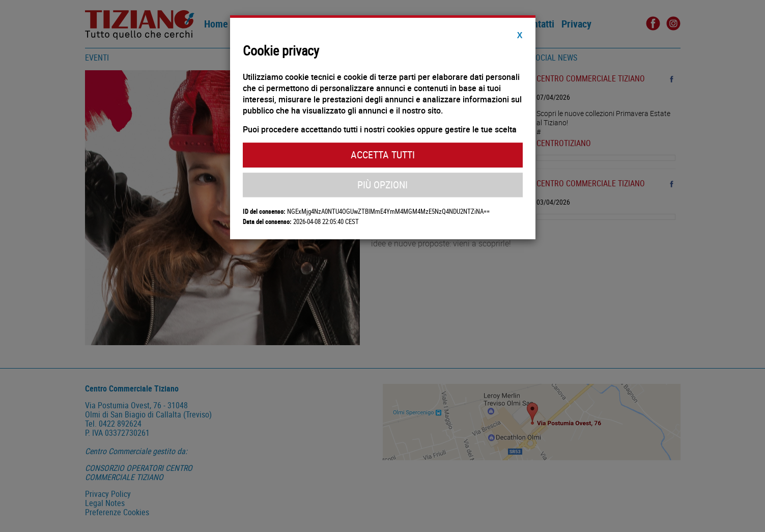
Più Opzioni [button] (382, 185)
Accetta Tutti (383, 155)
